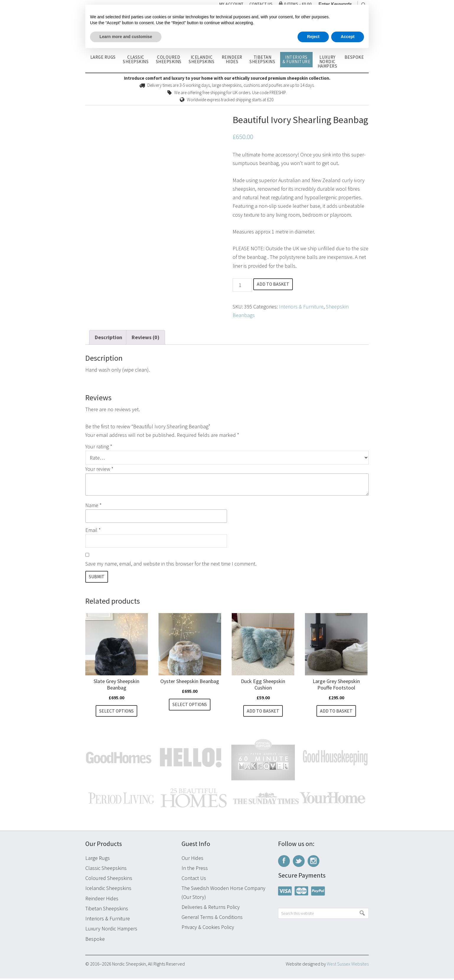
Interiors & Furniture (301, 307)
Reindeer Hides (102, 900)
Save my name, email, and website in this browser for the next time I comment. (171, 564)
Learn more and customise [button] (126, 37)
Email (93, 530)
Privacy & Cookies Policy (208, 928)
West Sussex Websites (348, 965)
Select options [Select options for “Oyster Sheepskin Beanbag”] (190, 705)
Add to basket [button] (263, 712)
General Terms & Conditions (212, 918)
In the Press (195, 869)
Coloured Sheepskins (109, 879)
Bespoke (95, 940)
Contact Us (194, 879)
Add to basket (275, 284)
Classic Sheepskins (106, 869)
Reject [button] (313, 37)
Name (93, 505)
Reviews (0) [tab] (146, 337)
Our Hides (192, 859)
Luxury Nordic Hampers (111, 930)
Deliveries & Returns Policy (211, 908)
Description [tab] (108, 337)
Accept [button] (348, 37)
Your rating (99, 446)
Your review (99, 469)
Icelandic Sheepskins (108, 890)
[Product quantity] (242, 285)
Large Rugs (98, 859)
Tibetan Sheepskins (107, 910)
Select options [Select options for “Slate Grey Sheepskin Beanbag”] (116, 712)
